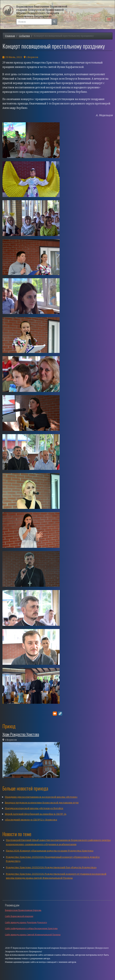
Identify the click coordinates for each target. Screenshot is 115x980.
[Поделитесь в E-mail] (55, 714)
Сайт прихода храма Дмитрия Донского (26, 922)
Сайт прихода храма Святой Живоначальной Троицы (33, 935)
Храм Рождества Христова (21, 734)
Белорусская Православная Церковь (23, 910)
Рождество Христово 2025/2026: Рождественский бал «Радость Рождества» (51, 867)
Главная (10, 36)
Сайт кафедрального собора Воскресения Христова (31, 928)
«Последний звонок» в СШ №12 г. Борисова (31, 820)
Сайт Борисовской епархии (19, 916)
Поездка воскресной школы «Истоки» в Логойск (34, 808)
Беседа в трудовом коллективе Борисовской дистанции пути (42, 803)
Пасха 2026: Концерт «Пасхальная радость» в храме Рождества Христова (50, 851)
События (24, 36)
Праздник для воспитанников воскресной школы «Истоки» (41, 797)
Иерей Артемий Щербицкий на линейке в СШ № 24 (36, 814)
